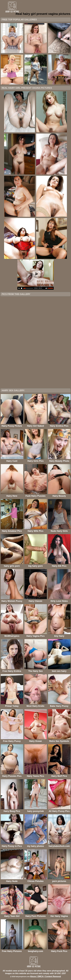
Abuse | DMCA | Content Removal (46, 976)
